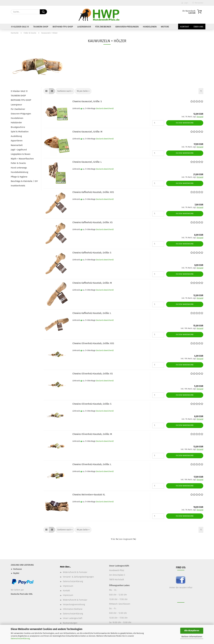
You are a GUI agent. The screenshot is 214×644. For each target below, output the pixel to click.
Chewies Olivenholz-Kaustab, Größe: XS (93, 374)
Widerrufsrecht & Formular (75, 572)
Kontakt (185, 27)
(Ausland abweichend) (105, 109)
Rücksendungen (70, 623)
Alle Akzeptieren (192, 631)
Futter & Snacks (18, 163)
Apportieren (17, 141)
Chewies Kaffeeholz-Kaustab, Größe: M (92, 283)
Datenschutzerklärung (20, 638)
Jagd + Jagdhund (19, 150)
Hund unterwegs (19, 168)
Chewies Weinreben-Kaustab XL (89, 495)
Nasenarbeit (17, 145)
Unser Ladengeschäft (73, 618)
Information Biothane (73, 609)
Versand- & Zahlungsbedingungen (78, 577)
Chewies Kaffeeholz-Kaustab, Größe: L (92, 313)
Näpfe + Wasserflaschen (22, 159)
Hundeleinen (150, 27)
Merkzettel (198, 3)
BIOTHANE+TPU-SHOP (63, 27)
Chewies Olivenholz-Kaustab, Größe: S (92, 404)
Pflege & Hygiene (19, 177)
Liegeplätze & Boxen (21, 154)
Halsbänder (16, 123)
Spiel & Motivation (20, 132)
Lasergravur (84, 27)
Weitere (165, 27)
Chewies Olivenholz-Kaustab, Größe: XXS (93, 343)
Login (185, 3)
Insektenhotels (18, 186)
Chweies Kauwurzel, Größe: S (87, 101)
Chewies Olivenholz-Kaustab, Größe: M (92, 434)
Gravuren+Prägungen (127, 27)
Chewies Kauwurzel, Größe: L (87, 162)
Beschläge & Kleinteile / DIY (24, 181)
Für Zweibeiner (103, 27)
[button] (46, 91)
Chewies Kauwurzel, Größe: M (87, 132)
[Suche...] (43, 12)
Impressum (68, 586)
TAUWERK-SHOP (41, 27)
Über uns (198, 27)
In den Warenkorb (185, 123)
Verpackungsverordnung (74, 605)
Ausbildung (16, 136)
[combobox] (65, 91)
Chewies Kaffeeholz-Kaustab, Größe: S (92, 253)
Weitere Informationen (192, 637)
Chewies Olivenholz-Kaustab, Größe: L (92, 464)
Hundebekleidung (19, 172)
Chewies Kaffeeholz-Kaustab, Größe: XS (92, 222)
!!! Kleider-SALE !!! (20, 27)
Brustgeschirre (18, 127)
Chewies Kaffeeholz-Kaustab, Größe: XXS (93, 192)
